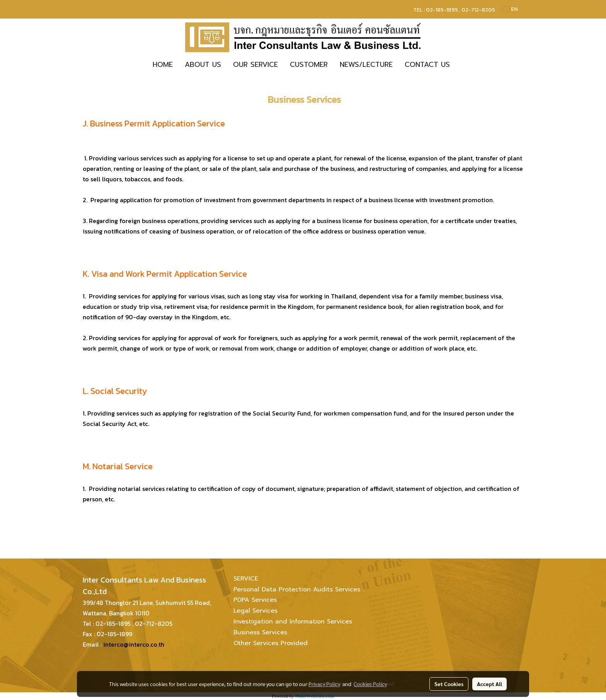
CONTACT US (427, 65)
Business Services (260, 632)
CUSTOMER (309, 65)
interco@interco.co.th (134, 644)
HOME (163, 65)
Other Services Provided (271, 643)
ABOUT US (203, 65)
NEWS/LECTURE (366, 65)
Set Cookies (449, 684)
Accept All (489, 684)
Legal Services (255, 611)
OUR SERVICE (255, 65)
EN (510, 9)
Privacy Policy (324, 684)
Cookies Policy (370, 684)
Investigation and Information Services (293, 622)
